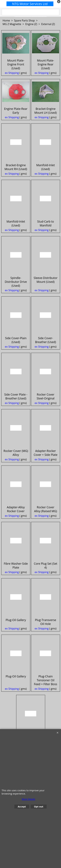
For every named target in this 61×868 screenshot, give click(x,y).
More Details (29, 799)
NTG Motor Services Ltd (30, 4)
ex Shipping (12, 84)
